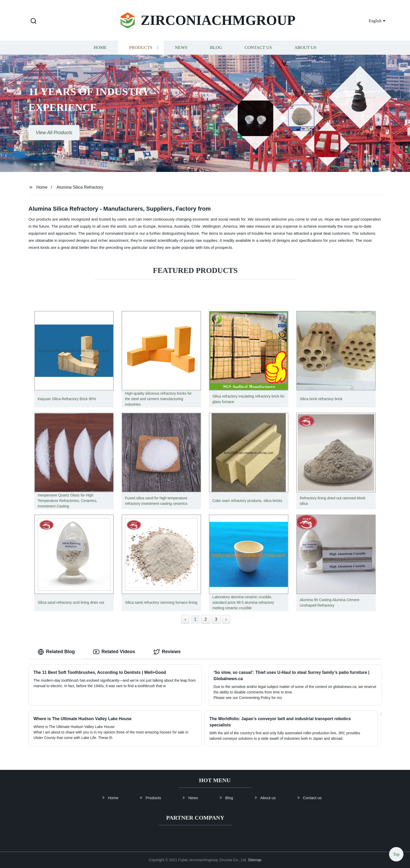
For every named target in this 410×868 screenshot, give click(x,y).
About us (305, 50)
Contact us (258, 50)
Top (396, 852)
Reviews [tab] (167, 652)
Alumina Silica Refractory (80, 187)
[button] (33, 21)
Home (100, 50)
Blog (216, 50)
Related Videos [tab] (114, 652)
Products (141, 50)
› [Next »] (226, 619)
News (181, 50)
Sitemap (255, 860)
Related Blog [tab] (56, 652)
